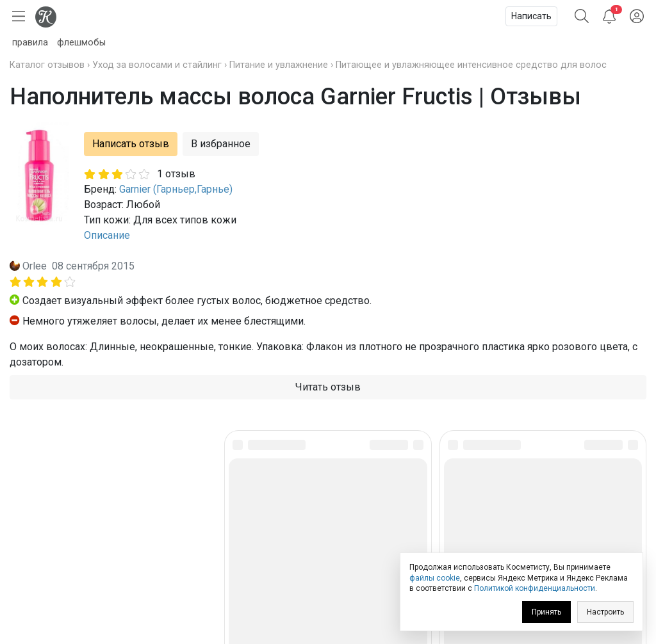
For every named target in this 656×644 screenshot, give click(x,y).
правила (30, 43)
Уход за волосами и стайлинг (157, 65)
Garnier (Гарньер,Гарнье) (176, 189)
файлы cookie (435, 578)
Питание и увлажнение (279, 65)
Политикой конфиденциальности (535, 588)
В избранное (221, 144)
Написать (531, 16)
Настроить (605, 612)
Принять (546, 612)
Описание (107, 235)
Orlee (35, 266)
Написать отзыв (131, 144)
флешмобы (81, 43)
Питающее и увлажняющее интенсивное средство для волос (471, 65)
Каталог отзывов (47, 65)
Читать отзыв (328, 387)
